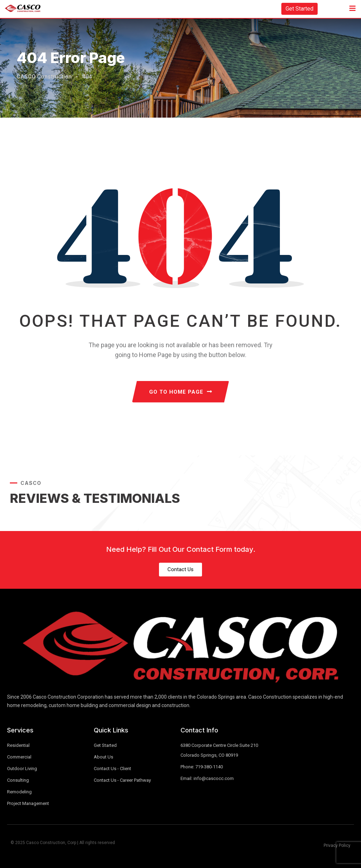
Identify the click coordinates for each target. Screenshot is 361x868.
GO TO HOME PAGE (181, 392)
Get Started (299, 9)
